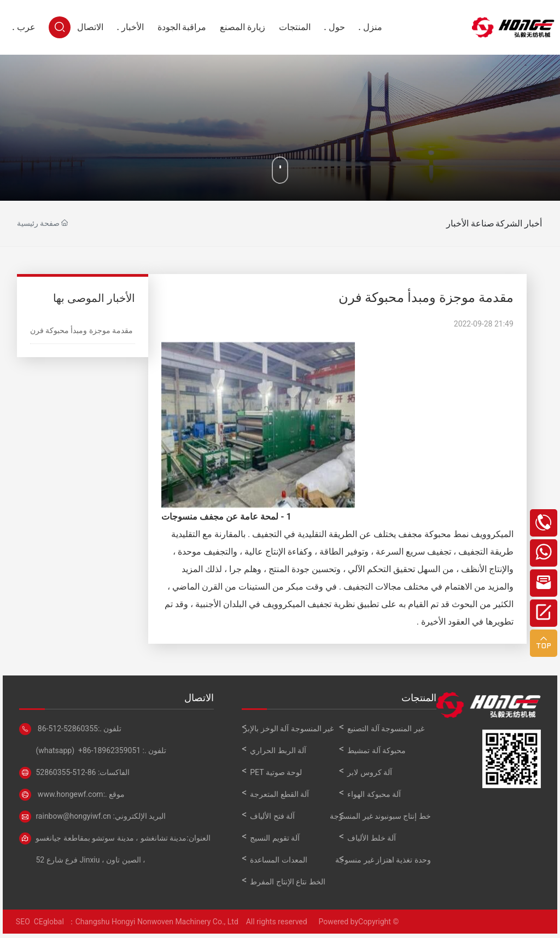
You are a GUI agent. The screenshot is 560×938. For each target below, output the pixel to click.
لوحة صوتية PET (276, 772)
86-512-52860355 (67, 729)
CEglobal (51, 922)
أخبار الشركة (506, 223)
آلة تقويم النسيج (275, 838)
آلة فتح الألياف (272, 816)
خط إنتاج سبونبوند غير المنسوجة (380, 816)
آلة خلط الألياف (372, 838)
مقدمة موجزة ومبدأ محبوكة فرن (82, 330)
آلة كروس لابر (370, 772)
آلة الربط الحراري (278, 750)
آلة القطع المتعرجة (279, 794)
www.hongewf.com (69, 794)
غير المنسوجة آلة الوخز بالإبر (288, 729)
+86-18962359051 (109, 750)
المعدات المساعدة (278, 860)
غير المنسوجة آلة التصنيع (386, 729)
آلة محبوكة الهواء (374, 794)
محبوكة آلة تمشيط (377, 750)
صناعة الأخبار (445, 223)
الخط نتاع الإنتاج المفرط (287, 882)
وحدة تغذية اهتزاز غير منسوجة (383, 860)
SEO (22, 922)
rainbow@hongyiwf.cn (73, 816)
